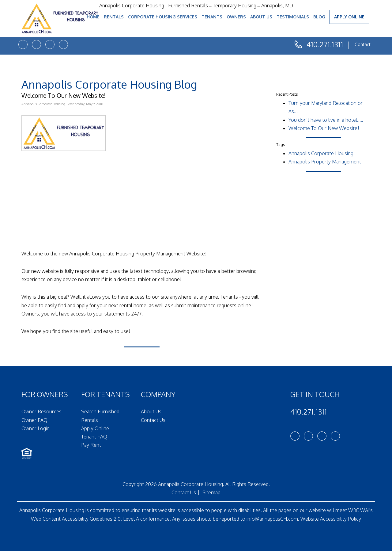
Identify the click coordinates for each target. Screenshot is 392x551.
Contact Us (153, 420)
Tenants (212, 17)
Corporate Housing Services (163, 17)
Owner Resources (41, 411)
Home (93, 17)
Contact (363, 44)
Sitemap (211, 492)
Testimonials (293, 17)
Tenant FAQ (94, 437)
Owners (236, 17)
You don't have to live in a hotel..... (326, 120)
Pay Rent (91, 445)
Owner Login (36, 428)
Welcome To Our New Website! (324, 128)
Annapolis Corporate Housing (321, 153)
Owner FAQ (34, 420)
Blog (319, 17)
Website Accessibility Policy (331, 519)
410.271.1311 (325, 44)
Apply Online (349, 17)
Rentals (114, 17)
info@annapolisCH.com (272, 519)
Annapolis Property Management (325, 162)
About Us (261, 17)
